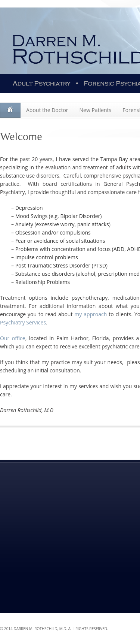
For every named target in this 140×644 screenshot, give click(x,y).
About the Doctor (47, 110)
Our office (13, 338)
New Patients (96, 110)
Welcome (10, 110)
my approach (91, 314)
